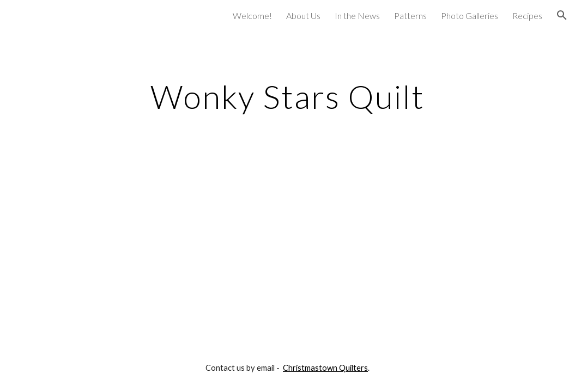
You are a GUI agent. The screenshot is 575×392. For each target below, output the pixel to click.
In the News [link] (357, 16)
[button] (562, 15)
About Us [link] (303, 16)
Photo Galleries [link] (470, 16)
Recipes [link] (527, 16)
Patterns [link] (410, 16)
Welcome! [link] (252, 16)
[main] (287, 96)
